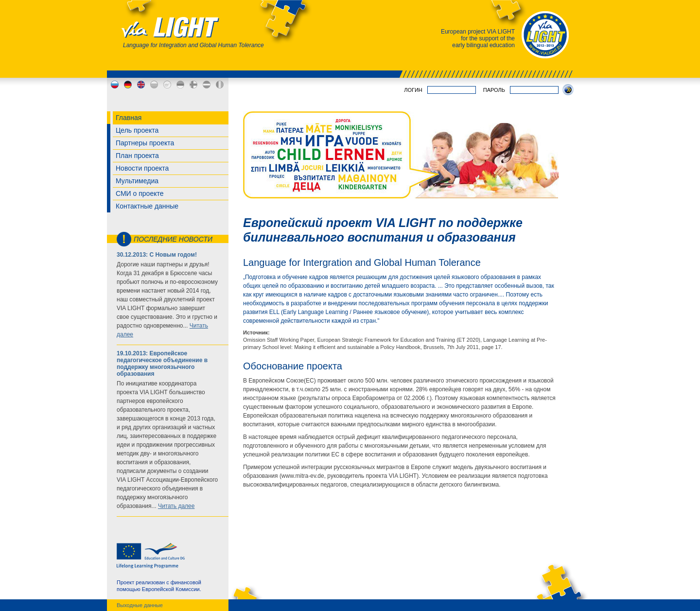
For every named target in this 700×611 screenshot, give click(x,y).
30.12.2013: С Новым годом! (157, 255)
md (220, 85)
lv (207, 85)
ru (115, 85)
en (141, 85)
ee (180, 85)
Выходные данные (140, 605)
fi (193, 85)
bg (154, 85)
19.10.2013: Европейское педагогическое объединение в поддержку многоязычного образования (162, 364)
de (128, 85)
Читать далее (176, 506)
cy (167, 85)
